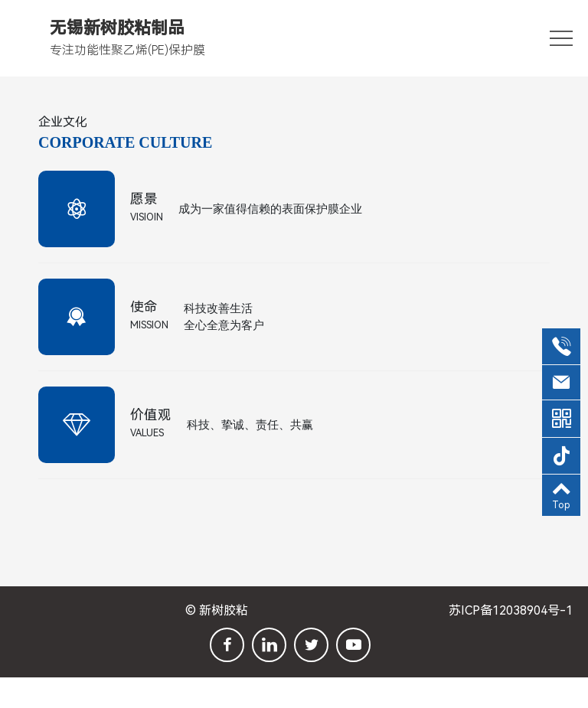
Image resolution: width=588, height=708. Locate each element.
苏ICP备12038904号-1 (511, 610)
